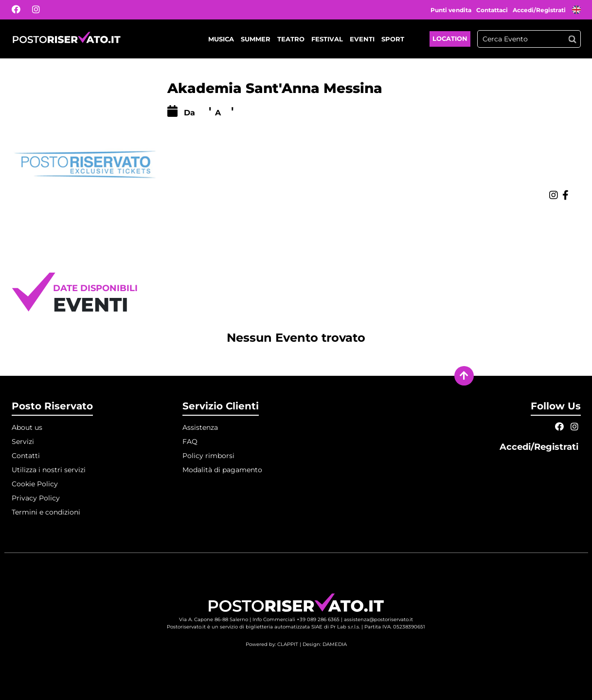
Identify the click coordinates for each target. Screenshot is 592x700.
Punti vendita (451, 10)
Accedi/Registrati (540, 10)
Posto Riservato (52, 406)
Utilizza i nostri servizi (49, 470)
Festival (327, 39)
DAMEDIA (335, 644)
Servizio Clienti (221, 406)
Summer (256, 39)
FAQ (190, 442)
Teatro (291, 39)
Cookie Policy (35, 484)
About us (27, 427)
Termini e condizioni (46, 512)
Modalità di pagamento (222, 470)
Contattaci (492, 10)
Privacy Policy (36, 498)
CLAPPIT (288, 644)
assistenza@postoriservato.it (378, 619)
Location (450, 38)
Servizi (23, 442)
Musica (221, 39)
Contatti (26, 456)
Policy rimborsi (208, 456)
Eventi (362, 39)
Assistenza (200, 427)
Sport (393, 39)
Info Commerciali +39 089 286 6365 (296, 619)
